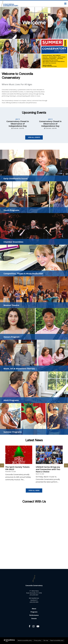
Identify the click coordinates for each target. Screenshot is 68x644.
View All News (34, 490)
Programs (34, 612)
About (34, 609)
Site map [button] (46, 640)
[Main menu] (65, 4)
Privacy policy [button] (38, 640)
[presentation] (2, 465)
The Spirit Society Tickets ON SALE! (48, 468)
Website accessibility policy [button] (25, 640)
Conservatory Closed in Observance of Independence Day (18, 124)
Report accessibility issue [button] (57, 640)
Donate (34, 618)
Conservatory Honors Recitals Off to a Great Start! (16, 469)
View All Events (34, 137)
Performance (34, 615)
